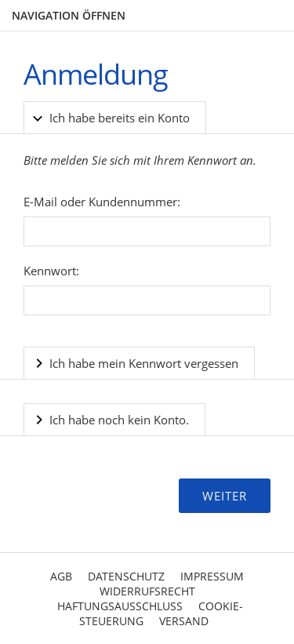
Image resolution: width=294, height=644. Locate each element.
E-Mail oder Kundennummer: (102, 202)
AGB (61, 576)
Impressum (212, 576)
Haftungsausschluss (120, 606)
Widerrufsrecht (147, 591)
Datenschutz (126, 576)
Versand (184, 621)
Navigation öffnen (69, 15)
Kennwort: (51, 271)
